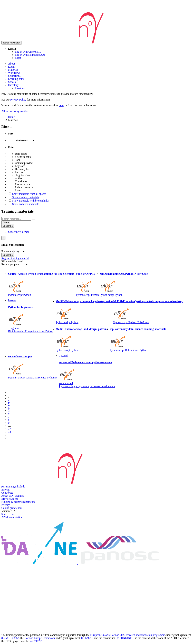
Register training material (15, 258)
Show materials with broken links (28, 201)
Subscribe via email (19, 232)
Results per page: (11, 264)
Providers (20, 88)
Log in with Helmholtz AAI (30, 55)
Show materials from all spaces (27, 194)
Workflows (14, 73)
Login (18, 58)
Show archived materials (24, 204)
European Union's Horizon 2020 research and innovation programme (128, 635)
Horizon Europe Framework (40, 638)
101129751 (87, 638)
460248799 (36, 641)
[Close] (3, 238)
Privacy (6, 505)
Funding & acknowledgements (18, 502)
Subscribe (8, 226)
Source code (8, 514)
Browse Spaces (10, 499)
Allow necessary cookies (15, 111)
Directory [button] (13, 85)
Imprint (5, 490)
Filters (6, 222)
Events (12, 67)
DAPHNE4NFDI (125, 638)
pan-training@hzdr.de (13, 487)
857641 (5, 638)
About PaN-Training (12, 496)
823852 (15, 638)
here (61, 105)
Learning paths (16, 79)
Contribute (7, 493)
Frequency (7, 251)
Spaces (12, 82)
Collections (14, 76)
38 (9, 432)
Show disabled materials (23, 197)
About (12, 64)
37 (9, 429)
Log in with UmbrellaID (28, 52)
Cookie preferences (12, 508)
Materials (13, 70)
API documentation (12, 517)
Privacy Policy (18, 100)
